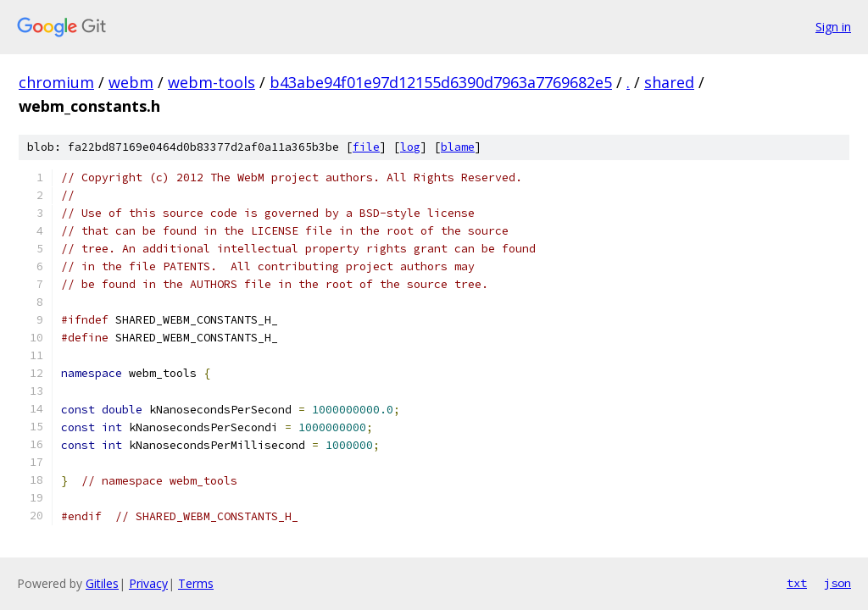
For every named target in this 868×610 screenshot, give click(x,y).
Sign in (833, 27)
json (837, 583)
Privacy (148, 583)
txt (797, 583)
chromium (56, 82)
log (410, 147)
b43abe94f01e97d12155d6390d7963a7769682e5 (441, 82)
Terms (196, 583)
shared (669, 82)
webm (131, 82)
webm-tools (211, 82)
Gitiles (102, 583)
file (366, 147)
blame (458, 147)
